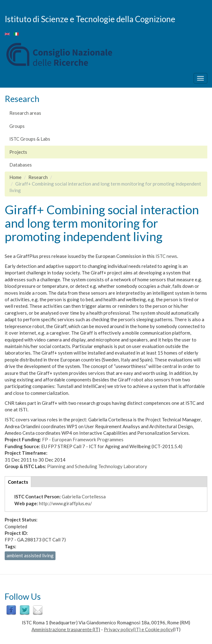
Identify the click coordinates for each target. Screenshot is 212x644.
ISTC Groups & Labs (30, 139)
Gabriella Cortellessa (84, 496)
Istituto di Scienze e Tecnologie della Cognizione (90, 19)
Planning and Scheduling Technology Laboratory (97, 466)
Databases (21, 165)
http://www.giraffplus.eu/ (65, 503)
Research (38, 177)
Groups (17, 126)
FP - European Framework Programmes (83, 439)
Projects (18, 152)
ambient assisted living (30, 555)
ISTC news (166, 256)
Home (15, 177)
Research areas (25, 113)
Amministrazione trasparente (62, 629)
